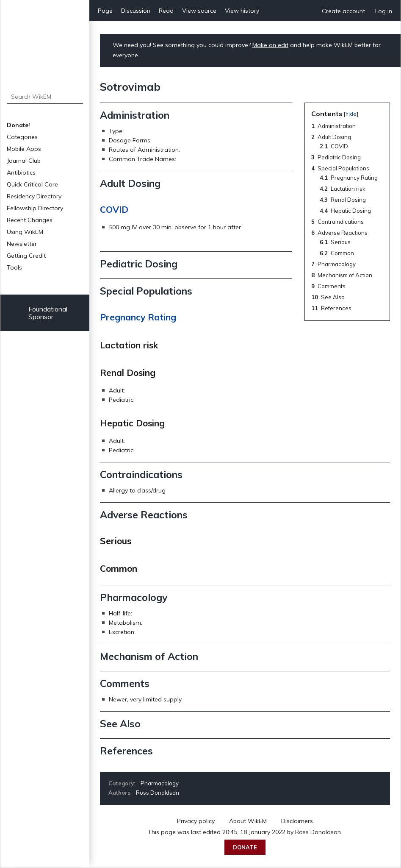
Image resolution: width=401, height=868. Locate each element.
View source (199, 11)
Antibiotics (21, 172)
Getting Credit (26, 256)
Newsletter (22, 244)
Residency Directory (34, 196)
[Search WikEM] (45, 97)
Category (121, 783)
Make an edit (270, 45)
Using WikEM (25, 232)
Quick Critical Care (32, 184)
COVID (114, 209)
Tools (14, 267)
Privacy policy (196, 821)
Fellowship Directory (35, 208)
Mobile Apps (24, 149)
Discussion (136, 11)
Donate (245, 847)
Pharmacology (160, 783)
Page (105, 11)
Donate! (18, 125)
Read (166, 11)
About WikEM (248, 821)
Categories (22, 137)
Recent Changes (30, 220)
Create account (343, 11)
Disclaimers (297, 821)
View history (242, 11)
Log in (384, 11)
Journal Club (24, 161)
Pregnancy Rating (138, 317)
